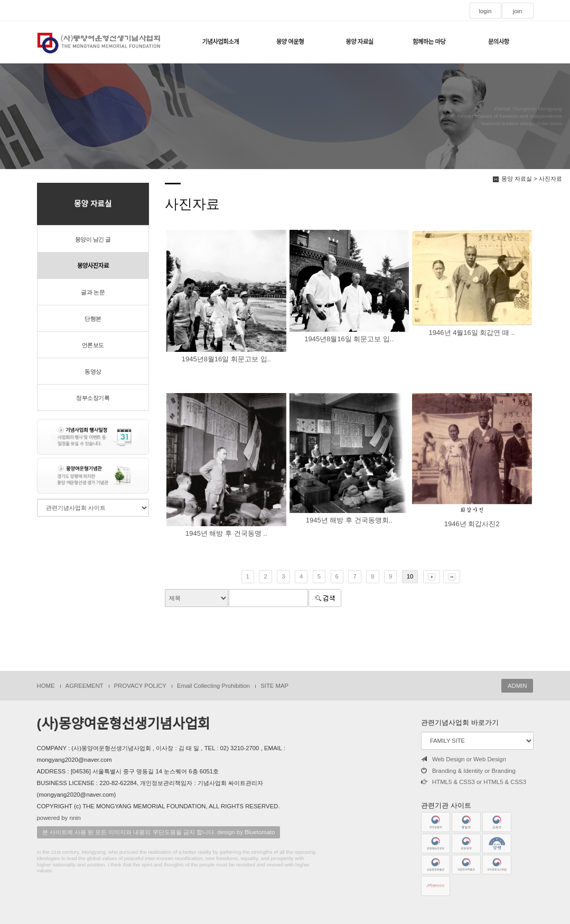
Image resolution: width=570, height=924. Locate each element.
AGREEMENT (85, 686)
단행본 (93, 319)
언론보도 (93, 345)
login (485, 11)
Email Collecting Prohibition (213, 686)
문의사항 (499, 42)
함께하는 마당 (429, 42)
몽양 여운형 (290, 42)
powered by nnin (59, 818)
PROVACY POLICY (140, 686)
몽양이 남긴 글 (93, 239)
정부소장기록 (93, 398)
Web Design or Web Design (464, 759)
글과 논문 (93, 292)
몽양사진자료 (93, 266)
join (518, 11)
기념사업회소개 (220, 42)
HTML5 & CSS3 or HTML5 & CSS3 (474, 782)
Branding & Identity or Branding (468, 771)
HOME (46, 686)
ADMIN (517, 686)
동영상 (93, 371)
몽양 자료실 (359, 42)
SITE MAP (274, 686)
